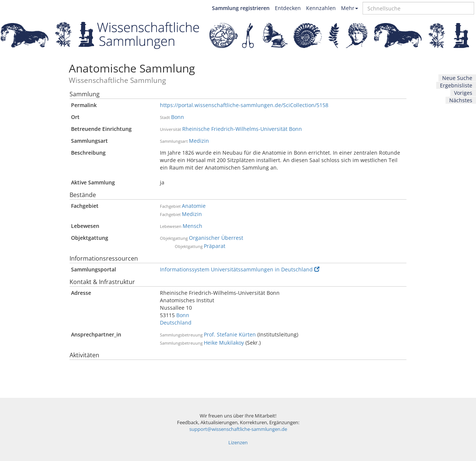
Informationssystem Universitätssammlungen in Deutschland (240, 269)
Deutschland (176, 323)
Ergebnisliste (456, 85)
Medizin (199, 141)
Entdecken (288, 8)
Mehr (350, 8)
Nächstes (461, 100)
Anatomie (194, 206)
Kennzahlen (321, 8)
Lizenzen (238, 443)
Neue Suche (457, 78)
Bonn (178, 117)
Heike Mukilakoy (224, 343)
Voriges (463, 93)
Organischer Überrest (216, 238)
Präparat (215, 246)
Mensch (192, 226)
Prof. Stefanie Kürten (230, 334)
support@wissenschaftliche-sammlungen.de (238, 429)
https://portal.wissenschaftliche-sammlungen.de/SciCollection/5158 (244, 105)
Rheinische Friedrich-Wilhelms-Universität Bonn (242, 129)
